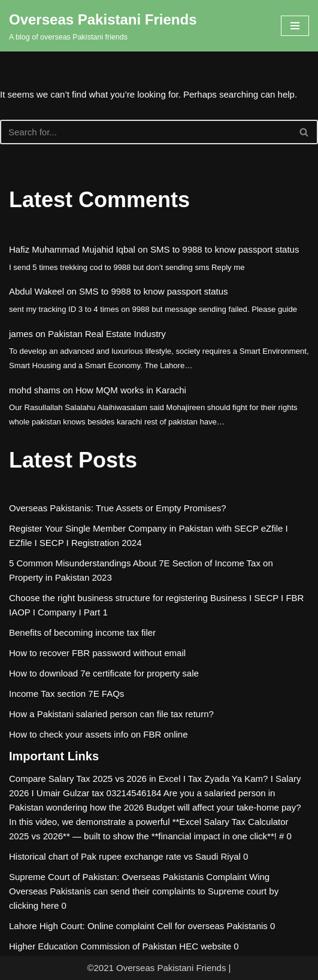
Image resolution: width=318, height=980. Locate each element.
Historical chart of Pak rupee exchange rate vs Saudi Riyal (125, 856)
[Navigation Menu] (295, 26)
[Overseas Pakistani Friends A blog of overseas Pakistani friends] (103, 26)
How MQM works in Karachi (131, 390)
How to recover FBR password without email (97, 653)
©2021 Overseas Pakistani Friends (156, 968)
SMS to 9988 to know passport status (225, 249)
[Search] (146, 132)
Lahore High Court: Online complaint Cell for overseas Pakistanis (138, 926)
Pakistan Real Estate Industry (107, 334)
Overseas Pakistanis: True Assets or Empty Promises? (118, 508)
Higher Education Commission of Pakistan (93, 946)
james (21, 334)
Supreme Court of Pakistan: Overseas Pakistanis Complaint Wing (139, 877)
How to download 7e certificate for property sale (104, 673)
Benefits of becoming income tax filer (82, 632)
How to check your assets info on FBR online (98, 734)
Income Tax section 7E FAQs (66, 694)
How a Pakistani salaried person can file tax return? (111, 714)
